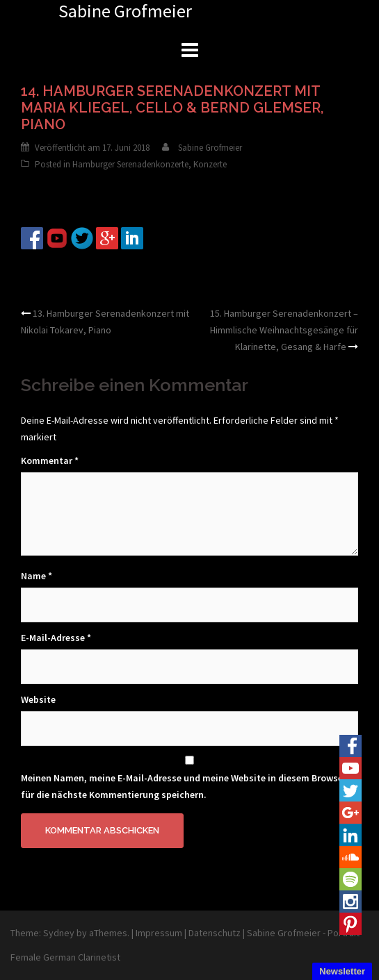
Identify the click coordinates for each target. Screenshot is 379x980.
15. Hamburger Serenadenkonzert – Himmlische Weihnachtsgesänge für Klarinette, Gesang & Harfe (284, 330)
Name (37, 576)
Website (38, 699)
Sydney (59, 933)
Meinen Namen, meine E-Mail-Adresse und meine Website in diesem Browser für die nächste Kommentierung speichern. (184, 786)
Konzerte (210, 164)
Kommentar (50, 460)
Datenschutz (215, 933)
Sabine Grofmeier (210, 148)
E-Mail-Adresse (56, 638)
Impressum (159, 933)
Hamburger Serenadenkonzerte (130, 164)
